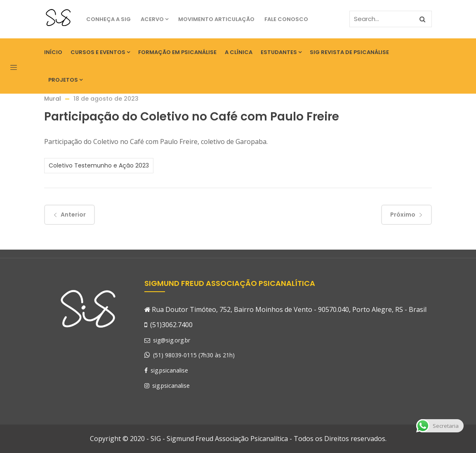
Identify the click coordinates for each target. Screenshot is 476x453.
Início (53, 52)
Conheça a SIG (108, 19)
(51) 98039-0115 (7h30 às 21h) (194, 355)
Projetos (65, 80)
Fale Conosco (286, 19)
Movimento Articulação (216, 19)
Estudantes (281, 52)
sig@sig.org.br (167, 340)
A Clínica (239, 52)
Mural (53, 99)
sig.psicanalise (166, 370)
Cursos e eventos (100, 52)
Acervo (154, 19)
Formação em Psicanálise (177, 52)
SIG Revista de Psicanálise (349, 52)
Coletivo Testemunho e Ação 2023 (99, 165)
